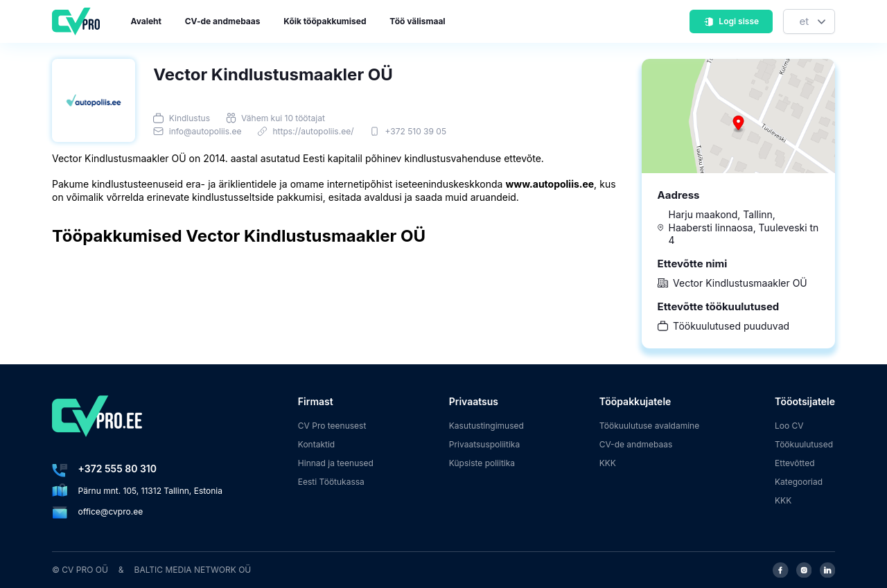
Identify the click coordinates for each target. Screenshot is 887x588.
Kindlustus (190, 118)
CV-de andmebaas (223, 21)
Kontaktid (316, 444)
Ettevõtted (795, 463)
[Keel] (809, 22)
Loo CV (789, 426)
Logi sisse (731, 21)
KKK (608, 463)
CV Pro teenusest (332, 426)
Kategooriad (799, 482)
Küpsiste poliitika (482, 463)
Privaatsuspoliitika (484, 444)
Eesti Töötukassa (331, 482)
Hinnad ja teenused (336, 463)
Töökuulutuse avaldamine (650, 426)
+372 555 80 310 (117, 469)
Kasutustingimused (486, 426)
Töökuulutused (804, 444)
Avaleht (146, 21)
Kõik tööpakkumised (325, 21)
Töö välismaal (417, 21)
